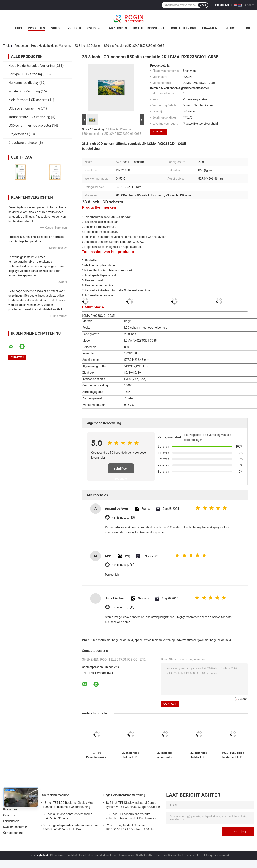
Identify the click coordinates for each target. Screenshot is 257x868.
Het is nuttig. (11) (123, 565)
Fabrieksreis (117, 28)
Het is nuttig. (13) (123, 518)
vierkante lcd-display (24, 83)
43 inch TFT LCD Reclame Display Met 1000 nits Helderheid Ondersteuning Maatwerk (68, 805)
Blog (246, 28)
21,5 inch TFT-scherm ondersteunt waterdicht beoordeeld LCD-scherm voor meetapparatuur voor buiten (132, 817)
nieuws (231, 28)
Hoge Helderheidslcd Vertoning (51, 46)
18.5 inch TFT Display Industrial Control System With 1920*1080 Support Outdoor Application (133, 805)
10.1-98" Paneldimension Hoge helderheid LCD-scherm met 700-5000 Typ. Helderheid (97, 755)
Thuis (17, 28)
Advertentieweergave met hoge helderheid (204, 640)
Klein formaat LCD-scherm (28, 100)
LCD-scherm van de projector (30, 126)
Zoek (203, 5)
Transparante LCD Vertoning (29, 117)
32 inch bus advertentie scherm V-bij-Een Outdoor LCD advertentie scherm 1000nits (165, 755)
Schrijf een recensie (121, 470)
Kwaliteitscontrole (149, 28)
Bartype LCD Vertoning (25, 74)
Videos (56, 28)
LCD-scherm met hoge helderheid (111, 640)
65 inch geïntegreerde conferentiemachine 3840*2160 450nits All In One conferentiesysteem (71, 828)
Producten (36, 28)
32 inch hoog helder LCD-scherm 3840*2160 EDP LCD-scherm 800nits (199, 755)
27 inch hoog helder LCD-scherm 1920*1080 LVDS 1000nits (131, 755)
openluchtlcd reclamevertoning (155, 640)
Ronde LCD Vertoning (24, 91)
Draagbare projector (23, 143)
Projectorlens (18, 134)
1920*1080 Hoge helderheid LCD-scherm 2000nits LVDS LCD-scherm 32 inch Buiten (233, 755)
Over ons (94, 28)
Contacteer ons (183, 28)
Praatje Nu (222, 5)
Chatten (158, 132)
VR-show (74, 28)
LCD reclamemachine (24, 108)
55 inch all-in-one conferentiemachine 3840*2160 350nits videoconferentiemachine (67, 817)
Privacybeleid (39, 855)
